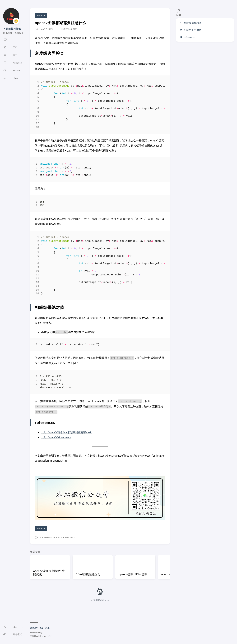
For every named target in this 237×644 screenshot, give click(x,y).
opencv (41, 15)
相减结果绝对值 (193, 30)
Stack (37, 636)
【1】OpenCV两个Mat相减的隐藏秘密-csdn (68, 432)
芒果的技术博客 (12, 29)
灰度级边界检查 (193, 23)
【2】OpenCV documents (57, 437)
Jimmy (45, 636)
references (189, 37)
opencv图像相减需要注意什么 (60, 23)
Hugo (41, 632)
